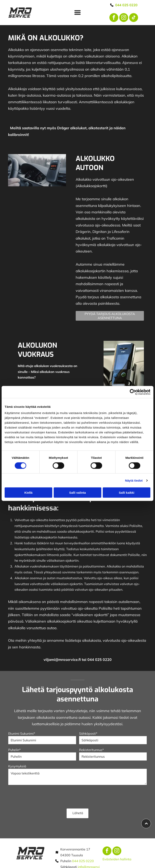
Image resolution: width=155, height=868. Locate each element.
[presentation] (39, 796)
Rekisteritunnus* (91, 750)
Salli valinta (78, 493)
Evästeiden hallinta (117, 859)
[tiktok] (134, 18)
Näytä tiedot (134, 480)
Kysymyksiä (17, 766)
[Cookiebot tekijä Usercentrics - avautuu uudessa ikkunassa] (133, 392)
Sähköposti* (88, 733)
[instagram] (124, 18)
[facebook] (114, 18)
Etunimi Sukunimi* (22, 733)
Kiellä (28, 493)
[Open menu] (77, 13)
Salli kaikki (127, 493)
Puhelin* (14, 750)
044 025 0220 (83, 861)
